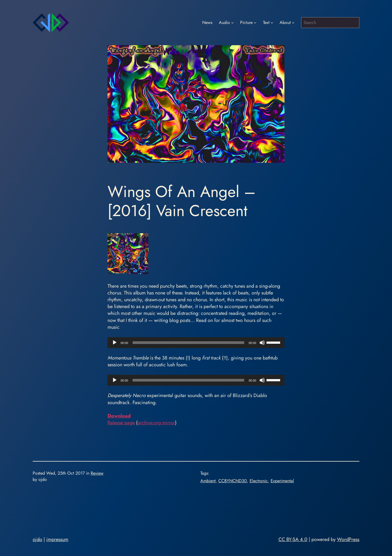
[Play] (115, 343)
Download (119, 416)
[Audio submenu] (232, 23)
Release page (121, 423)
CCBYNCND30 (233, 481)
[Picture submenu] (255, 23)
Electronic (259, 481)
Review (97, 473)
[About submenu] (293, 23)
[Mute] (262, 343)
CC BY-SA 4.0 (293, 539)
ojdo (37, 539)
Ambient (208, 481)
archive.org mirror (156, 423)
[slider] (189, 343)
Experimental (282, 481)
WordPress (348, 539)
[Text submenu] (272, 23)
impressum (57, 539)
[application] (196, 343)
